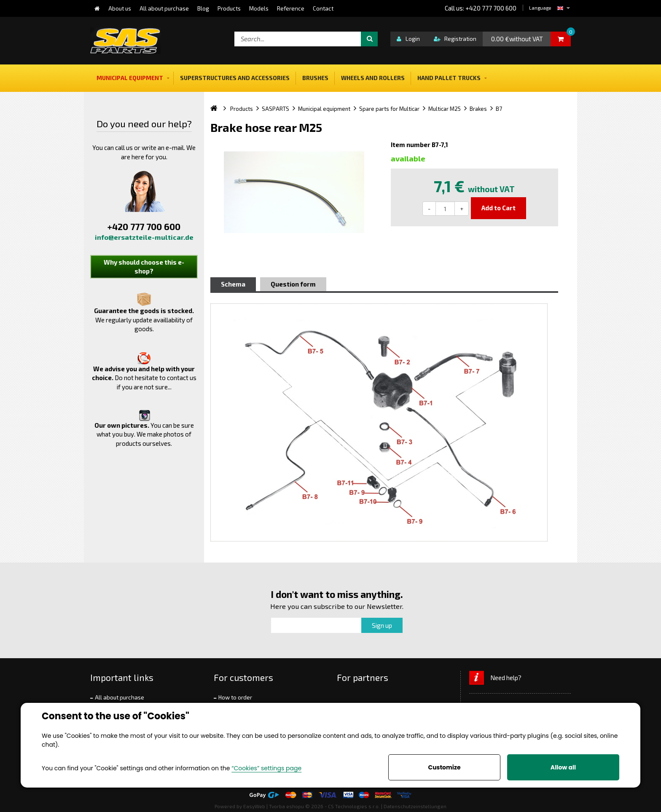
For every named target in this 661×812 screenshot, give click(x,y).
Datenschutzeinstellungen (415, 806)
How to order (235, 697)
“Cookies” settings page (266, 768)
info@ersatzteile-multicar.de (144, 237)
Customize (444, 767)
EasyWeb (254, 806)
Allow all (563, 767)
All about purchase (120, 697)
